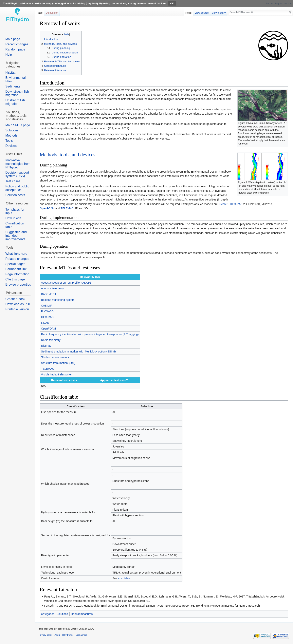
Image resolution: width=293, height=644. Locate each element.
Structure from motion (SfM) (58, 363)
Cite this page (15, 279)
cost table (124, 578)
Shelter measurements (55, 357)
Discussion (52, 13)
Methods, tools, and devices (68, 155)
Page (40, 13)
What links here (16, 254)
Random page (15, 49)
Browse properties (18, 284)
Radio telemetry (51, 340)
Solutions (62, 614)
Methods (11, 135)
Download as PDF (18, 304)
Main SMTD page (18, 125)
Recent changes (17, 44)
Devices (11, 146)
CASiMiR (47, 306)
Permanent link (16, 269)
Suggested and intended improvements (16, 236)
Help (9, 55)
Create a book (15, 299)
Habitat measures (82, 614)
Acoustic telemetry (52, 288)
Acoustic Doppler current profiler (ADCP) (66, 283)
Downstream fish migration (17, 93)
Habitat (10, 73)
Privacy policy (46, 635)
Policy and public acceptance (17, 188)
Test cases (13, 181)
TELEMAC (67, 208)
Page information (17, 274)
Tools (9, 141)
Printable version (17, 309)
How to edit (13, 218)
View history (219, 13)
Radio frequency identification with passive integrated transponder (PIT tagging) (90, 334)
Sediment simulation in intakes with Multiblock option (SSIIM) (78, 351)
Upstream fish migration (15, 102)
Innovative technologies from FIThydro (18, 164)
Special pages (15, 264)
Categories (48, 614)
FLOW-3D (47, 311)
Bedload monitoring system (58, 300)
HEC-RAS (236, 204)
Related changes (17, 259)
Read (188, 13)
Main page (13, 39)
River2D (223, 204)
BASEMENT (49, 294)
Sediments (13, 86)
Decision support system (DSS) (17, 174)
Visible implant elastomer (56, 374)
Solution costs (15, 195)
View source (202, 13)
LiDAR (45, 323)
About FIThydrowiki (64, 635)
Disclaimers (82, 635)
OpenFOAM (47, 208)
